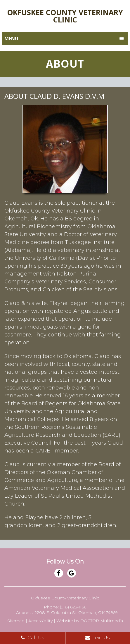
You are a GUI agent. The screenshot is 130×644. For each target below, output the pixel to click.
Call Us (33, 638)
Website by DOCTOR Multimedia (90, 621)
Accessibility (40, 621)
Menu (11, 38)
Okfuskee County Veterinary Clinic (65, 16)
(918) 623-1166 (73, 607)
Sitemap (16, 621)
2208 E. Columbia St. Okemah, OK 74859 (76, 613)
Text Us (97, 638)
